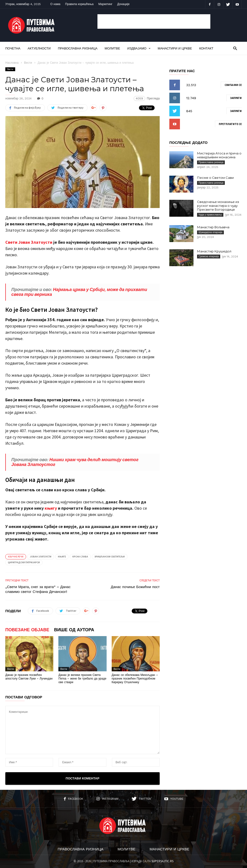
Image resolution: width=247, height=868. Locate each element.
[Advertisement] (154, 21)
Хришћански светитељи (110, 557)
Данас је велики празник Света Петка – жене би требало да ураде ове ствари (82, 679)
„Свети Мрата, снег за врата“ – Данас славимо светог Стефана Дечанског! (38, 589)
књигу (51, 508)
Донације (123, 4)
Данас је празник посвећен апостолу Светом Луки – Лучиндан (29, 677)
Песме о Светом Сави (215, 178)
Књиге (62, 557)
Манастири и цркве (175, 48)
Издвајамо (139, 48)
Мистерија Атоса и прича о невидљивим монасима (219, 155)
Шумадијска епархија (210, 232)
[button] (235, 48)
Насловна (12, 63)
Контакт (206, 48)
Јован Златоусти (41, 557)
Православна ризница (78, 48)
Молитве (112, 48)
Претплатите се (230, 124)
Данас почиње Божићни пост (135, 587)
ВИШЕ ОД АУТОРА (74, 630)
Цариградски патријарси (24, 562)
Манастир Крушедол (214, 251)
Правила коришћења (79, 4)
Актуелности (39, 48)
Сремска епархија (209, 256)
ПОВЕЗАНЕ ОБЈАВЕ (27, 630)
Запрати (236, 98)
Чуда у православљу (210, 215)
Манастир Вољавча (213, 227)
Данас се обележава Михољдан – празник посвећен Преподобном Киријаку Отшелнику (135, 679)
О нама (55, 4)
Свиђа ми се (233, 85)
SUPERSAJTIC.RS (162, 861)
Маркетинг (105, 4)
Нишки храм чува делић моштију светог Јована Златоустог (75, 462)
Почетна (13, 48)
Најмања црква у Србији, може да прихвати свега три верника (79, 292)
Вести (28, 63)
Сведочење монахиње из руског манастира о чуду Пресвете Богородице (218, 206)
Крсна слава (80, 557)
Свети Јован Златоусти (29, 242)
